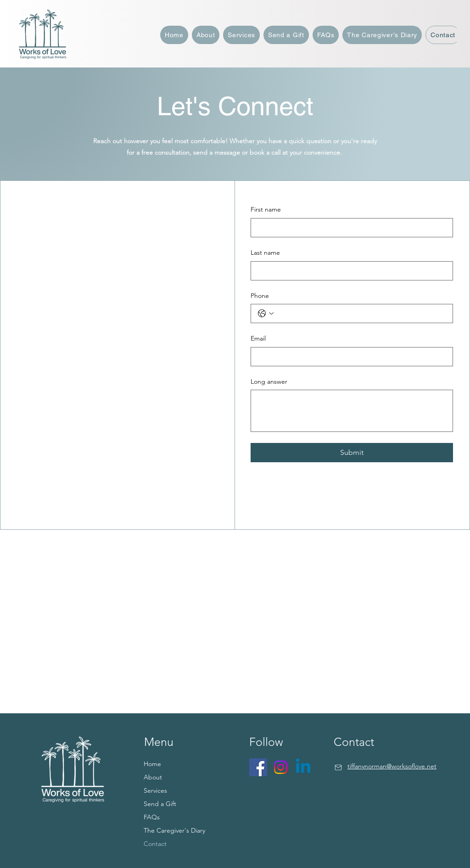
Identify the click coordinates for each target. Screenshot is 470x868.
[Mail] (338, 767)
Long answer (269, 381)
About (153, 777)
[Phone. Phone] (361, 314)
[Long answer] (352, 411)
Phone (260, 296)
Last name (265, 252)
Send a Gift (160, 804)
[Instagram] (281, 767)
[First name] (349, 228)
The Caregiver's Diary (174, 830)
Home (152, 764)
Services (155, 790)
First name (266, 209)
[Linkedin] (303, 767)
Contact (155, 844)
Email (258, 338)
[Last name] (349, 271)
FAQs (152, 817)
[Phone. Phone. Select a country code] (266, 314)
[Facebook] (258, 767)
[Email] (349, 357)
